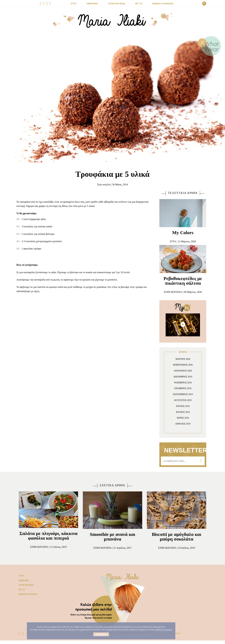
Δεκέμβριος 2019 (183, 377)
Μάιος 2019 (183, 418)
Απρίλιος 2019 (183, 424)
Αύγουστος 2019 (183, 400)
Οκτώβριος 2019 (183, 388)
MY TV (138, 4)
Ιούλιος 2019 (183, 406)
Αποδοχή (93, 634)
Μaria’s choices (160, 4)
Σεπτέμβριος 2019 (183, 394)
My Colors (183, 233)
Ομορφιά (23, 584)
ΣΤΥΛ (78, 4)
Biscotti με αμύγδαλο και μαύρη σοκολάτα (177, 537)
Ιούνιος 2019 (183, 412)
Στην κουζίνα (102, 185)
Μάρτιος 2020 (183, 359)
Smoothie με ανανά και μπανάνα (112, 537)
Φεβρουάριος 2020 (183, 365)
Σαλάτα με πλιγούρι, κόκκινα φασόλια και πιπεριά (49, 538)
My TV (22, 593)
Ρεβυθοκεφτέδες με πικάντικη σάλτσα (183, 281)
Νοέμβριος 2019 (183, 383)
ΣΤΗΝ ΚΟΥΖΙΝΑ (117, 4)
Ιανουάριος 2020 (183, 371)
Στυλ (21, 579)
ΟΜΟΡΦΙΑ (95, 4)
